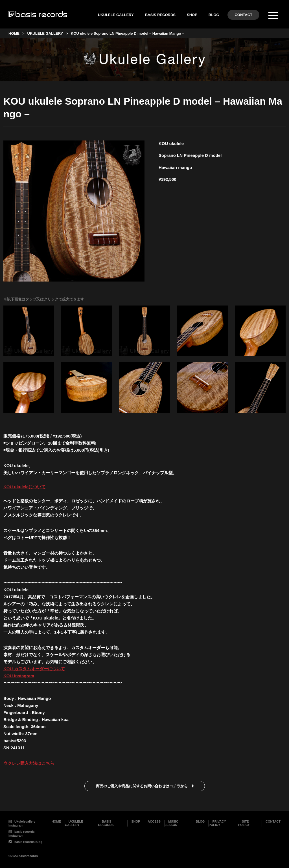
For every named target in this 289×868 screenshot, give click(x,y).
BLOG (214, 15)
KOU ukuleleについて (24, 487)
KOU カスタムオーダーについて (34, 669)
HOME (56, 821)
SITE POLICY (244, 823)
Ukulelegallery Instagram (22, 823)
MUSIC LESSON (171, 823)
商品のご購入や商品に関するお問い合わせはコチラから (142, 786)
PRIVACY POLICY (217, 823)
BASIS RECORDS (160, 15)
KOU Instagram (19, 676)
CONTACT (243, 15)
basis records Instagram (22, 834)
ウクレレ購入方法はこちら (29, 763)
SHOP (192, 15)
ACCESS (154, 821)
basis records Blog (25, 842)
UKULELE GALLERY (116, 15)
